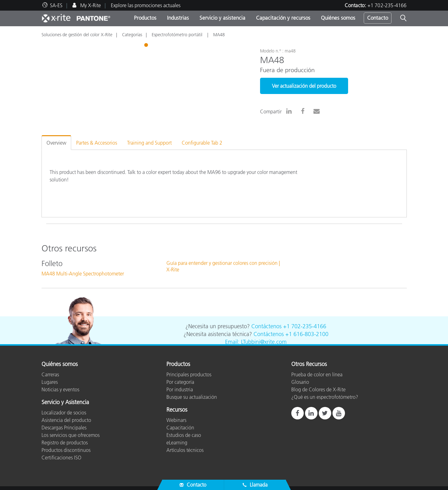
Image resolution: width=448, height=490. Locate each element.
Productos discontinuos (66, 450)
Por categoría (180, 382)
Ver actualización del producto (304, 86)
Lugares (50, 382)
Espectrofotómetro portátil (178, 35)
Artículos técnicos (185, 450)
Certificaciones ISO (62, 458)
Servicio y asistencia (222, 18)
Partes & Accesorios (97, 143)
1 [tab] (147, 46)
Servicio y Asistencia (65, 403)
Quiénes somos (338, 18)
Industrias (178, 18)
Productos (145, 18)
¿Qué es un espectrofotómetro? (325, 397)
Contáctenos (266, 326)
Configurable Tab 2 (202, 143)
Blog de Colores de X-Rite (318, 389)
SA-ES (56, 5)
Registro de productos (65, 443)
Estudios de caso (184, 435)
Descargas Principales (64, 428)
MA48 (219, 35)
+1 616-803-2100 (307, 334)
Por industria (180, 389)
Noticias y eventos (60, 389)
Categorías (132, 35)
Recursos (177, 410)
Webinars (176, 420)
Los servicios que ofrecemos (71, 435)
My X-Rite (90, 5)
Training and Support (149, 143)
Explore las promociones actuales (146, 5)
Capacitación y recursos (283, 18)
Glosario (300, 382)
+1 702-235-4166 (387, 5)
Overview (56, 143)
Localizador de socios (64, 413)
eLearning (177, 443)
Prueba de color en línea (317, 374)
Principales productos (189, 374)
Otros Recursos (309, 364)
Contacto (378, 18)
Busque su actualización (192, 397)
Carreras (50, 374)
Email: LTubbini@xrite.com (256, 342)
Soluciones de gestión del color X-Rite (77, 35)
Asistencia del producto (66, 420)
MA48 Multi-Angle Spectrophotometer (83, 274)
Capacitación (180, 428)
